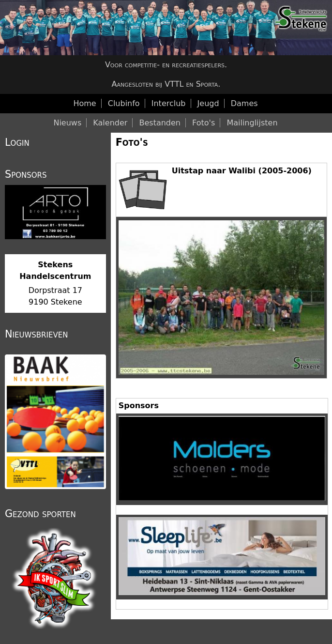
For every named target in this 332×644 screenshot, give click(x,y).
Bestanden (160, 123)
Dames (244, 103)
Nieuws (67, 123)
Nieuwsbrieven (36, 334)
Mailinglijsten (252, 123)
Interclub (169, 103)
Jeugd (208, 103)
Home (84, 103)
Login (17, 142)
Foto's (132, 142)
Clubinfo (124, 103)
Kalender (110, 123)
